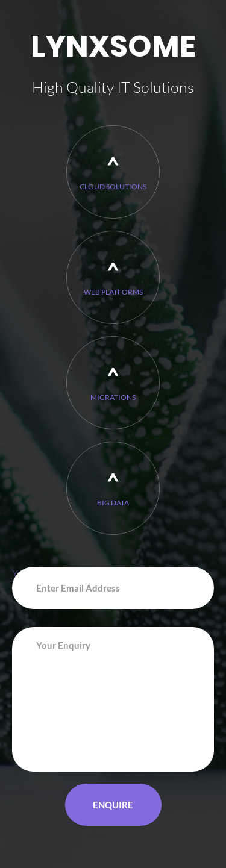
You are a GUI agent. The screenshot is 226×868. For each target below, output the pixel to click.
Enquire (113, 805)
